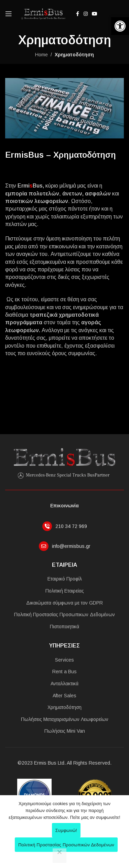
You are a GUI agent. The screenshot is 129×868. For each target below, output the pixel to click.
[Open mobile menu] (9, 14)
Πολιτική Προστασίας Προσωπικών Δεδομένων (66, 845)
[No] (60, 856)
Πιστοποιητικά (64, 627)
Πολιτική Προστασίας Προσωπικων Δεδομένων (64, 615)
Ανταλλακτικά (64, 684)
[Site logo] (43, 13)
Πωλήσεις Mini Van (65, 731)
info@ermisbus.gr (71, 546)
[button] (120, 26)
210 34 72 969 (71, 526)
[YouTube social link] (95, 14)
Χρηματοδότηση (64, 707)
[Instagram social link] (86, 14)
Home (41, 55)
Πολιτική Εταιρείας (65, 591)
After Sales (64, 696)
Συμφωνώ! (66, 830)
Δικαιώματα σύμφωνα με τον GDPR (64, 603)
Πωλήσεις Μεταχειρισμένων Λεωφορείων (65, 719)
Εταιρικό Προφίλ (65, 579)
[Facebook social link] (77, 14)
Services (64, 660)
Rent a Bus (64, 672)
